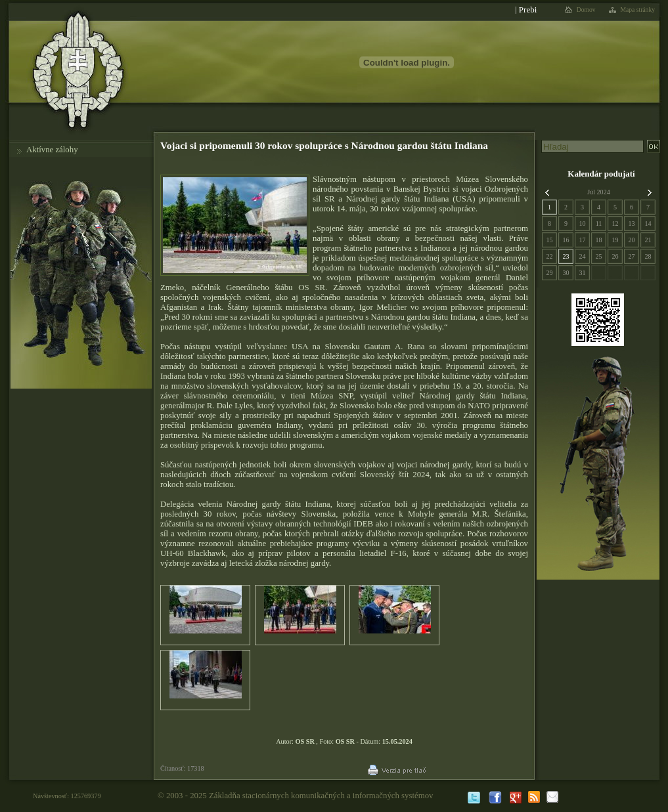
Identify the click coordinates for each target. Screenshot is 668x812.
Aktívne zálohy (52, 150)
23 (566, 256)
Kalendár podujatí (601, 174)
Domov (586, 10)
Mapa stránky (638, 10)
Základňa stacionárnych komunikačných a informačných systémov (321, 796)
